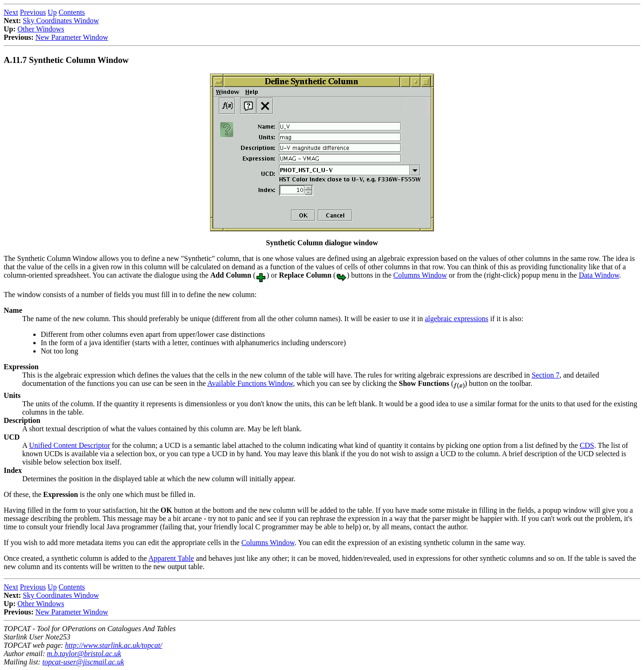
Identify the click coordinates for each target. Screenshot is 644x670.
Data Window (599, 275)
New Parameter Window (72, 37)
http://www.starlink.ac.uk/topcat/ (114, 645)
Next (11, 12)
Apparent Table (171, 558)
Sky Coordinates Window (61, 21)
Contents (72, 12)
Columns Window (420, 275)
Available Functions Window (250, 383)
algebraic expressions (456, 319)
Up (52, 12)
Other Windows (41, 29)
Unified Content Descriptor (70, 445)
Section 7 (545, 375)
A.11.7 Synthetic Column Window (66, 60)
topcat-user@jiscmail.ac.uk (83, 662)
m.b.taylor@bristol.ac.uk (84, 654)
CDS (587, 445)
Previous (33, 12)
